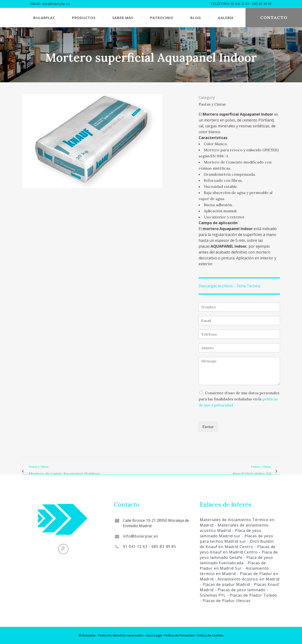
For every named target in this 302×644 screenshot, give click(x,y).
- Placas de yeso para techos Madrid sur (236, 539)
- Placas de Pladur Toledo (251, 595)
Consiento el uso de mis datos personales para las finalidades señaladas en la (239, 399)
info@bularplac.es (141, 536)
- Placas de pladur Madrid (225, 584)
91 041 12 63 (135, 546)
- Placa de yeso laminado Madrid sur (231, 533)
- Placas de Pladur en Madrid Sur (233, 566)
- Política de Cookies (209, 635)
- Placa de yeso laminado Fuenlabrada (236, 560)
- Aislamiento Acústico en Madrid (247, 579)
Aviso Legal (154, 635)
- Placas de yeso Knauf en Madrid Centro (238, 549)
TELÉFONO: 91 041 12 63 (230, 4)
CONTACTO (274, 17)
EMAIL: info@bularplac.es (50, 4)
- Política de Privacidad (178, 635)
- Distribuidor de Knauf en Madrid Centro (237, 544)
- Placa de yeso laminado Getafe (239, 555)
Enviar (208, 427)
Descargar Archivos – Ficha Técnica (229, 286)
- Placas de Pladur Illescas (225, 601)
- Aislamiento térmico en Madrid (234, 571)
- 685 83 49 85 (260, 4)
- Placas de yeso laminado (240, 590)
